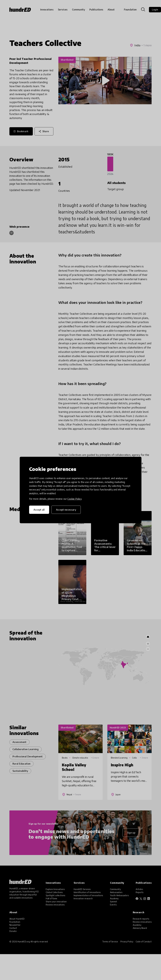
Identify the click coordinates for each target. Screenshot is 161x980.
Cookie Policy (74, 499)
